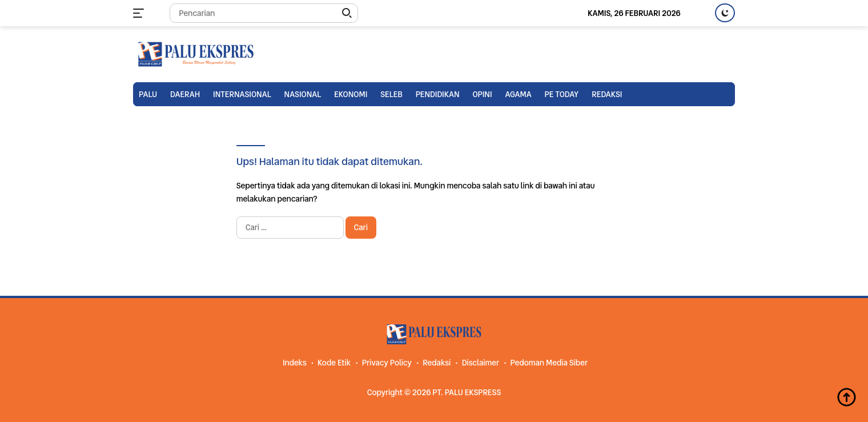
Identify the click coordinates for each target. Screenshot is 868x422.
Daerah (185, 94)
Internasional (242, 94)
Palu (148, 94)
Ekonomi (351, 94)
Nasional (303, 94)
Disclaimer (481, 363)
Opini (482, 94)
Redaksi (607, 94)
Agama (518, 94)
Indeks (295, 363)
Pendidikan (438, 94)
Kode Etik (334, 363)
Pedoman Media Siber (549, 363)
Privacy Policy (387, 363)
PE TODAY (562, 94)
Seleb (391, 94)
